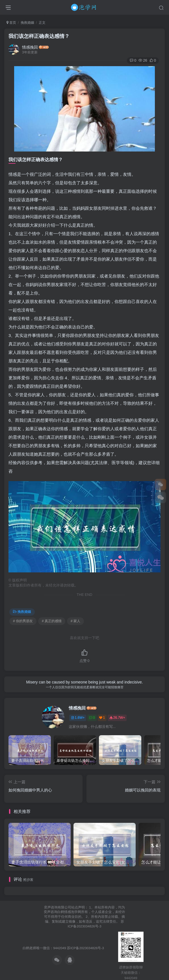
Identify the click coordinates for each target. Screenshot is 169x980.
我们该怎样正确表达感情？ (39, 36)
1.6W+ (78, 718)
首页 (11, 23)
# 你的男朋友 (23, 621)
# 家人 (75, 621)
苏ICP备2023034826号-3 (85, 948)
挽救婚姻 (27, 23)
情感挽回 (30, 47)
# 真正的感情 (52, 621)
